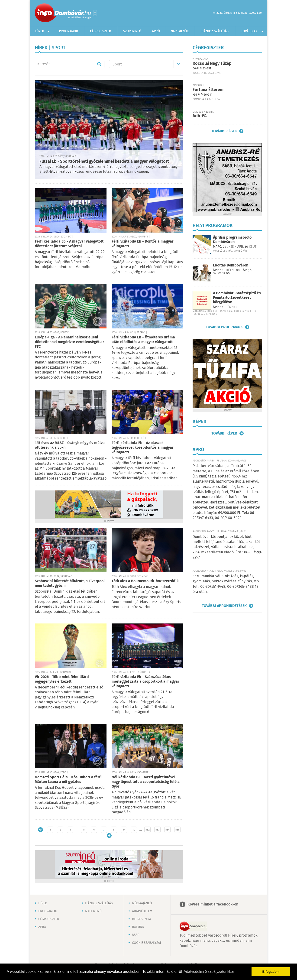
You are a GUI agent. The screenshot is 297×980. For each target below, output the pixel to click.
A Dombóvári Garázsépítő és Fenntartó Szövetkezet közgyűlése (237, 298)
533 (158, 830)
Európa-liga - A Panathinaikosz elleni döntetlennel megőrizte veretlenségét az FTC (69, 342)
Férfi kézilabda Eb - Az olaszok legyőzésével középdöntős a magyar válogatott (142, 448)
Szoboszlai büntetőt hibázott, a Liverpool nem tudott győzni (70, 583)
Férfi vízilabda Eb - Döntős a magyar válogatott (142, 244)
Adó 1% (200, 116)
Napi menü (93, 911)
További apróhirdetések (224, 606)
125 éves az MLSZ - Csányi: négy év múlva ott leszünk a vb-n (70, 445)
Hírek (40, 31)
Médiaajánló (142, 903)
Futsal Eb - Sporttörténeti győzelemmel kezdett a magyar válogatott (104, 162)
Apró (156, 31)
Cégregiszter (101, 31)
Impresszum (141, 919)
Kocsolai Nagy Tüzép (212, 64)
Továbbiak (249, 31)
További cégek (224, 131)
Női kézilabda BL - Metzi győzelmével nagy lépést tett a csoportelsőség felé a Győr (146, 782)
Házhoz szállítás (215, 31)
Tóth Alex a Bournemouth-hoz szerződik (145, 581)
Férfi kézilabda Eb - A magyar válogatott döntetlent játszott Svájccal (69, 244)
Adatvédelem (142, 911)
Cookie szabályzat (147, 943)
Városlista (95, 13)
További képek (224, 433)
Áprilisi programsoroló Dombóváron (232, 240)
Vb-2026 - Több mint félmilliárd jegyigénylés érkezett (62, 679)
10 (134, 830)
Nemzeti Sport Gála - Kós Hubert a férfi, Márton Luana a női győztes (69, 780)
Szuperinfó (132, 31)
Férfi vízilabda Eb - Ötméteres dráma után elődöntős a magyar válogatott (143, 340)
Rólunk (138, 927)
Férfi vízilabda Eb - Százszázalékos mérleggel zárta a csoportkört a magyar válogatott (145, 682)
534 (168, 830)
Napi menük (180, 31)
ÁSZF (136, 935)
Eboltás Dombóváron (231, 265)
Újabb (40, 830)
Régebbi (109, 836)
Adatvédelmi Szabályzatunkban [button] (209, 972)
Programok (69, 31)
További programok (224, 327)
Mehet (99, 64)
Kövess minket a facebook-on (213, 904)
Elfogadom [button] (271, 972)
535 (178, 830)
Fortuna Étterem (208, 90)
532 (148, 830)
